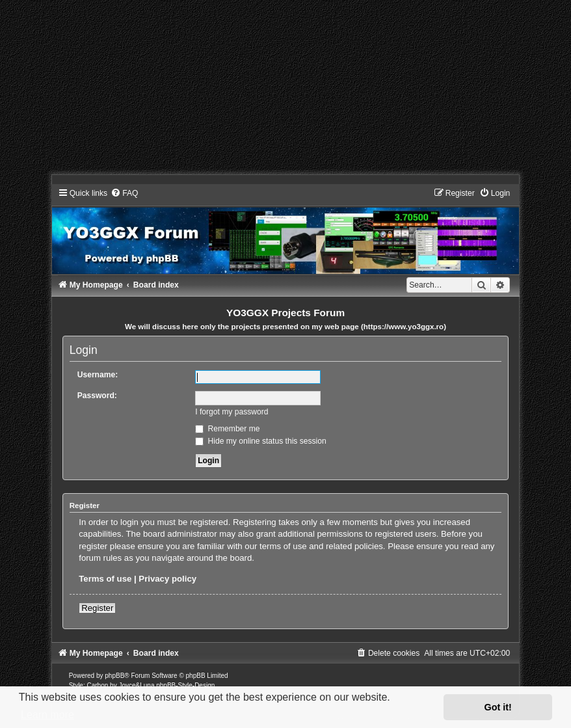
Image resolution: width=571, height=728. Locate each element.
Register (97, 608)
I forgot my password (232, 412)
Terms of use (105, 579)
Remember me (227, 429)
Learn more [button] (47, 715)
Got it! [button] (498, 707)
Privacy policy (167, 579)
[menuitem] (124, 193)
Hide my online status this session (261, 441)
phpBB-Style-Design (185, 685)
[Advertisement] (285, 91)
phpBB (114, 676)
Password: (97, 396)
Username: (98, 375)
